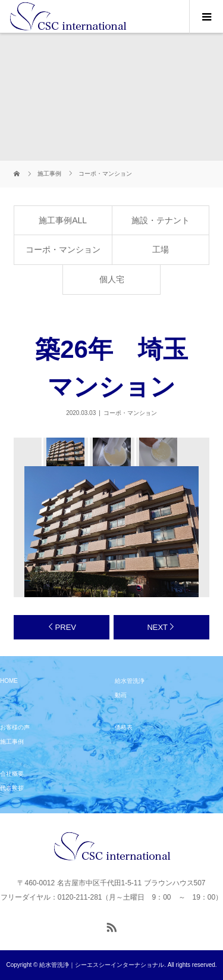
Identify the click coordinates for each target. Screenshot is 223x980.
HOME (9, 681)
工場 (161, 249)
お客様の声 (15, 727)
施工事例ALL (63, 220)
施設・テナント (161, 220)
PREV (66, 627)
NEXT (157, 627)
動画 (121, 695)
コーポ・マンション (63, 249)
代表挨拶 (12, 788)
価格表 (124, 727)
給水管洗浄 (130, 681)
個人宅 (112, 279)
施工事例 (12, 742)
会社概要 (12, 774)
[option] (65, 452)
